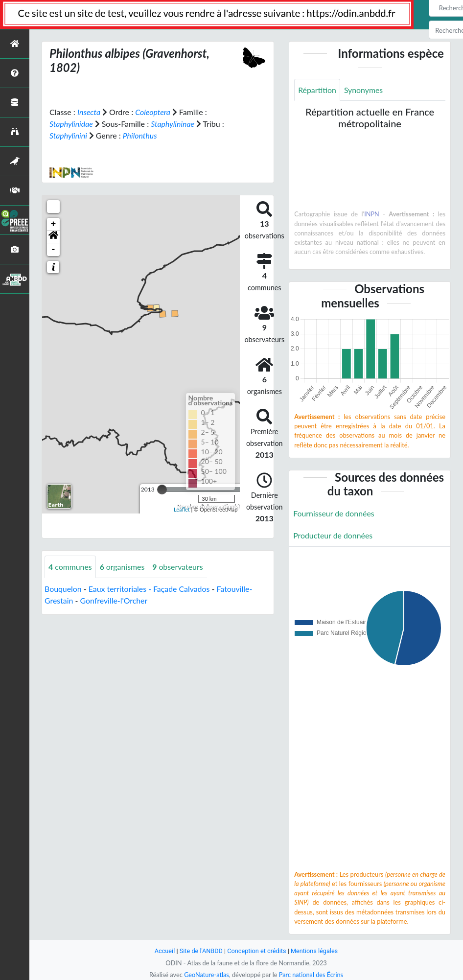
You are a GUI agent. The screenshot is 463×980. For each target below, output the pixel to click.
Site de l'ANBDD (201, 951)
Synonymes (364, 90)
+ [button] (54, 224)
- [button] (54, 250)
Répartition (317, 90)
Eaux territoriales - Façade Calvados (150, 589)
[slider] (162, 490)
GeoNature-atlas (206, 975)
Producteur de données (333, 535)
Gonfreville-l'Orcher (114, 600)
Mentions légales (315, 951)
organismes (123, 567)
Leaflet (182, 509)
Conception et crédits (257, 951)
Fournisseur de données (334, 513)
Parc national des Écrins (311, 975)
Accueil (164, 951)
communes (70, 567)
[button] (53, 237)
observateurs (179, 567)
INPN (372, 214)
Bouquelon (63, 589)
